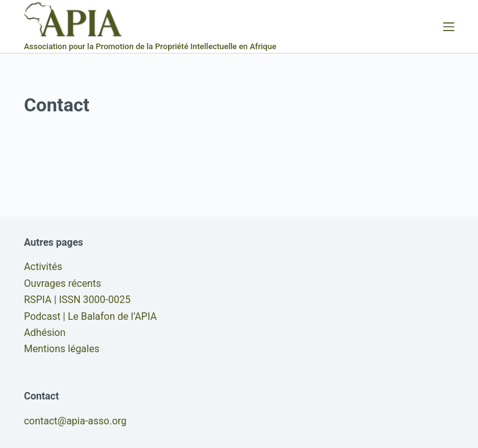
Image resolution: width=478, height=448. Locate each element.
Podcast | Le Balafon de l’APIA (90, 316)
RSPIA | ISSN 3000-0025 (77, 300)
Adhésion (45, 333)
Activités (43, 267)
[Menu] (449, 27)
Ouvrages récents (62, 283)
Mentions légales (61, 349)
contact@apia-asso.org (75, 421)
